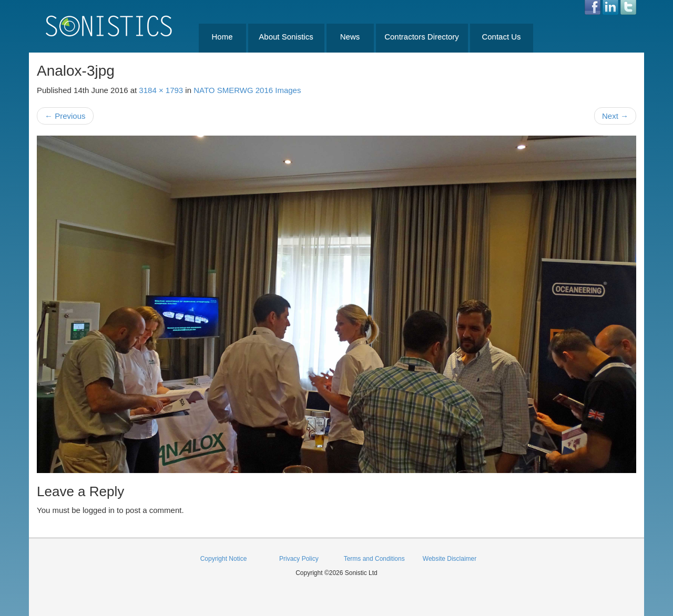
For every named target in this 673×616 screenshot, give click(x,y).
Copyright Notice (224, 559)
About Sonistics (286, 37)
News (350, 37)
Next (615, 116)
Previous (65, 116)
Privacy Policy (299, 559)
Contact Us (501, 37)
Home (222, 37)
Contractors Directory (422, 37)
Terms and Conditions (374, 559)
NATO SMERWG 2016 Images (247, 90)
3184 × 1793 (161, 90)
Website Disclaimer (450, 559)
